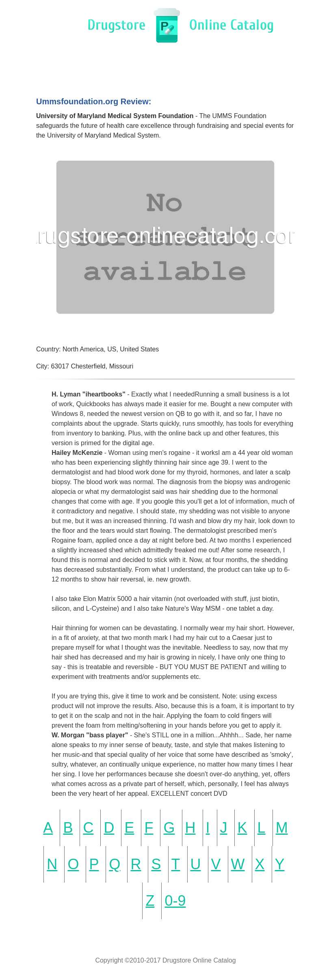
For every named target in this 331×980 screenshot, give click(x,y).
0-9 (175, 901)
